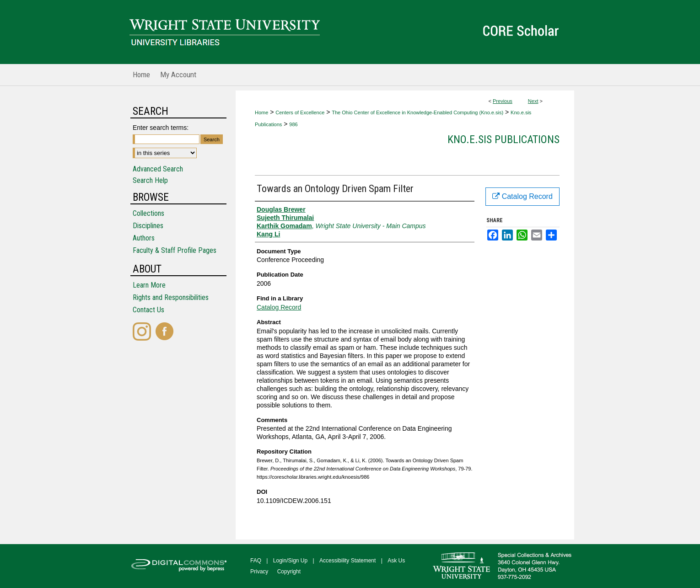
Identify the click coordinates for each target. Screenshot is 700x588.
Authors (144, 238)
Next (533, 101)
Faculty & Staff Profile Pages (175, 250)
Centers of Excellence (300, 112)
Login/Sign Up (290, 561)
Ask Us (396, 561)
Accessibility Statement (347, 561)
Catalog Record (279, 307)
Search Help (150, 180)
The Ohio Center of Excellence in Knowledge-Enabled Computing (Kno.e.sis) (417, 112)
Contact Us (148, 310)
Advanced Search (158, 169)
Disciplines (148, 226)
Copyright (289, 572)
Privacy (259, 572)
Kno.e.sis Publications (503, 139)
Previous (503, 101)
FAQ (256, 561)
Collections (148, 213)
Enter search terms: (161, 128)
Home (261, 112)
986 (293, 124)
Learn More (149, 285)
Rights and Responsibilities (171, 297)
